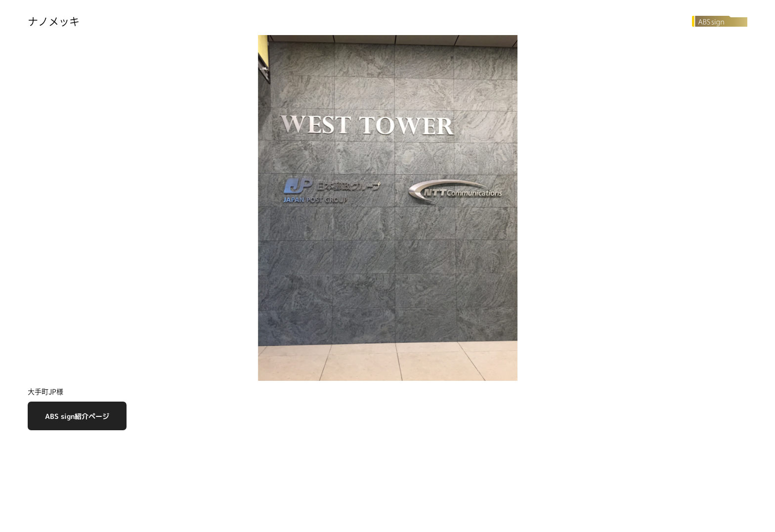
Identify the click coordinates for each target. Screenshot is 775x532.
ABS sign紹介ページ (77, 416)
